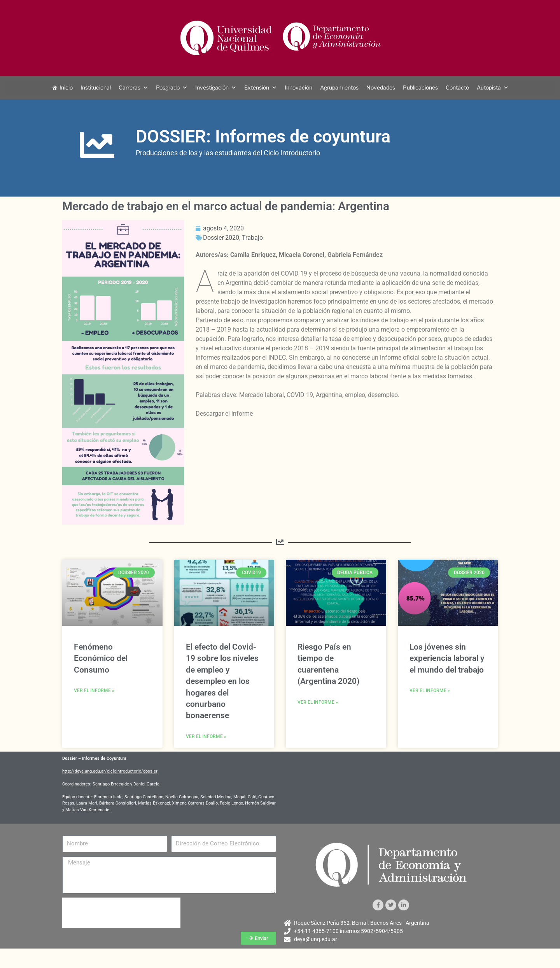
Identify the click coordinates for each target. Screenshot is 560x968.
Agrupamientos (339, 87)
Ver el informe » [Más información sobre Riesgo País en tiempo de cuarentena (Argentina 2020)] (318, 702)
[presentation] (121, 913)
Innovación (298, 87)
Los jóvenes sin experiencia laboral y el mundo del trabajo (447, 658)
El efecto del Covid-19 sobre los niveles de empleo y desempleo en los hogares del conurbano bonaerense (222, 681)
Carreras (129, 87)
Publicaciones (420, 87)
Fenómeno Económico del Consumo (101, 658)
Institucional (96, 87)
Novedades (381, 87)
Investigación (212, 87)
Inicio (66, 87)
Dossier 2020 (221, 238)
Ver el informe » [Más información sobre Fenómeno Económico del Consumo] (94, 690)
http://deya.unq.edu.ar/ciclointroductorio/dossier (110, 771)
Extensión (257, 87)
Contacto (457, 87)
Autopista (489, 87)
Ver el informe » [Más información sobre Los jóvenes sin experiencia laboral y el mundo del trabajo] (430, 690)
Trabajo (252, 238)
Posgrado (168, 87)
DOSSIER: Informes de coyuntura (263, 136)
